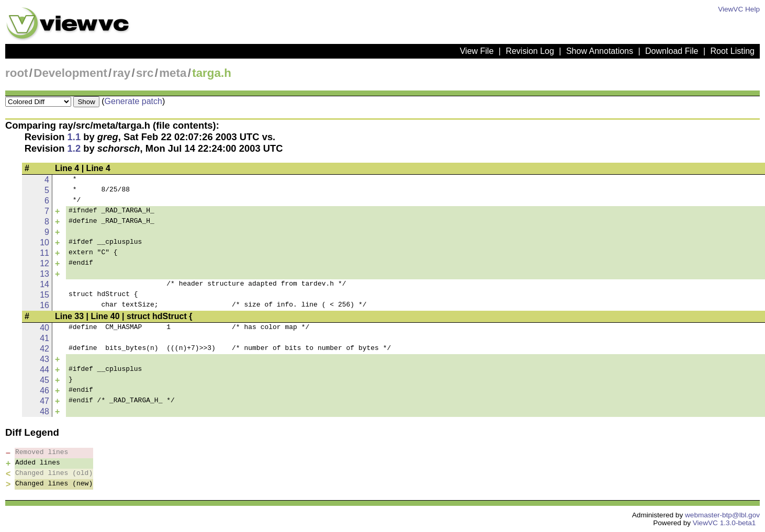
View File (477, 51)
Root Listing (733, 51)
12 (44, 263)
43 (44, 359)
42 (44, 349)
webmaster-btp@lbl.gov (722, 515)
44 (44, 370)
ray (122, 73)
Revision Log (530, 51)
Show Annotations (600, 51)
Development (70, 73)
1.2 (74, 148)
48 (44, 411)
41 (44, 338)
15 (44, 295)
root (17, 73)
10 (44, 242)
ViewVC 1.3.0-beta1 (724, 523)
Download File (672, 51)
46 (44, 390)
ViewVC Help (739, 9)
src (145, 73)
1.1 (74, 137)
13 (44, 274)
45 (44, 380)
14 (44, 284)
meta (173, 73)
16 (44, 305)
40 (44, 328)
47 (44, 401)
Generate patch (133, 101)
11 (44, 253)
